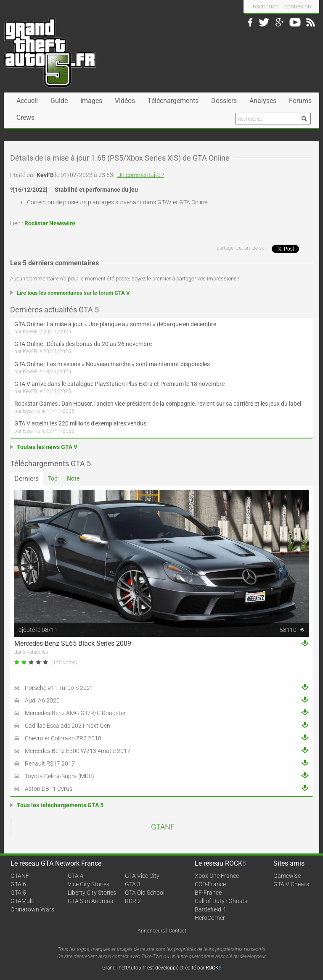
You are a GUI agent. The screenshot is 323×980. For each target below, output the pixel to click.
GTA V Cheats (291, 884)
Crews (25, 118)
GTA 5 (18, 893)
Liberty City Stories (92, 893)
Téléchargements (173, 101)
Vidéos (125, 101)
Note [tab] (73, 478)
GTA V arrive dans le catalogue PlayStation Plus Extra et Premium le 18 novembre (119, 384)
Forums (300, 101)
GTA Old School (145, 893)
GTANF (163, 827)
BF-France (208, 893)
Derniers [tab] (26, 479)
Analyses (263, 101)
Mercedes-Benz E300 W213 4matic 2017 (78, 751)
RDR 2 (133, 901)
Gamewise (287, 876)
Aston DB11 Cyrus (49, 789)
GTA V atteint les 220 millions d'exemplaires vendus (80, 423)
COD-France (210, 884)
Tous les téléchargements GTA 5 (60, 805)
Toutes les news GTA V (47, 447)
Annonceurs (151, 931)
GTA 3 (133, 884)
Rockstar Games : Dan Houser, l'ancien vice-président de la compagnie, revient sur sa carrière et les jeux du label (158, 404)
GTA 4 (75, 876)
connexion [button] (298, 6)
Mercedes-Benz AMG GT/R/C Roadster (75, 713)
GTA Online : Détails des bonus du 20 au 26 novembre (83, 344)
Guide (59, 101)
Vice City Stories (89, 884)
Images (91, 101)
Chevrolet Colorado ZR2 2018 (63, 738)
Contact (177, 931)
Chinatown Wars (32, 909)
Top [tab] (53, 478)
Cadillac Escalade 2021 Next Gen (68, 726)
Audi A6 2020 (42, 700)
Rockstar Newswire (50, 223)
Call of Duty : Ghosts (221, 901)
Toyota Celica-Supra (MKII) (60, 776)
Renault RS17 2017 (50, 763)
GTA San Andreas (90, 901)
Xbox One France (217, 876)
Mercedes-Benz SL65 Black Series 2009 (73, 643)
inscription (265, 6)
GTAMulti (23, 901)
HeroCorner (210, 918)
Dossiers (224, 101)
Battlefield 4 (210, 909)
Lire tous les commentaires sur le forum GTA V (73, 293)
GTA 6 (18, 884)
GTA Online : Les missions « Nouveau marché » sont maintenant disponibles (112, 364)
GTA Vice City (142, 876)
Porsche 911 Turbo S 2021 (59, 688)
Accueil (27, 101)
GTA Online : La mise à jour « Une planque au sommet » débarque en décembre (115, 324)
